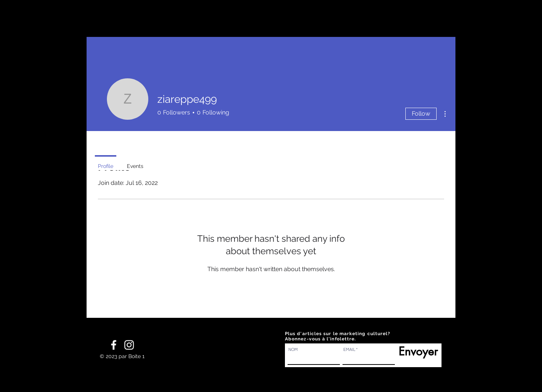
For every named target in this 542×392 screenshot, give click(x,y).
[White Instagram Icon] (129, 345)
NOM (293, 350)
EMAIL (349, 350)
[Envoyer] (416, 351)
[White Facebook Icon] (114, 345)
